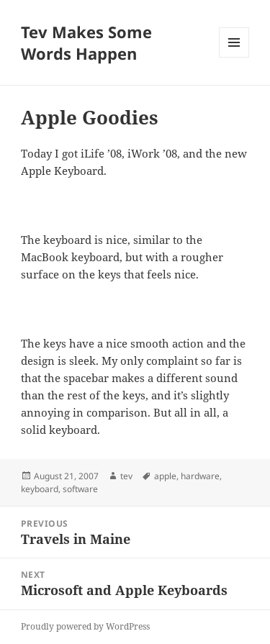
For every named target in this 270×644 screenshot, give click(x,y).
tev (126, 476)
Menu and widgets (234, 57)
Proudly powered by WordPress (85, 626)
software (80, 489)
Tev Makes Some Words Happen (86, 42)
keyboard (40, 489)
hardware (200, 476)
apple (165, 476)
